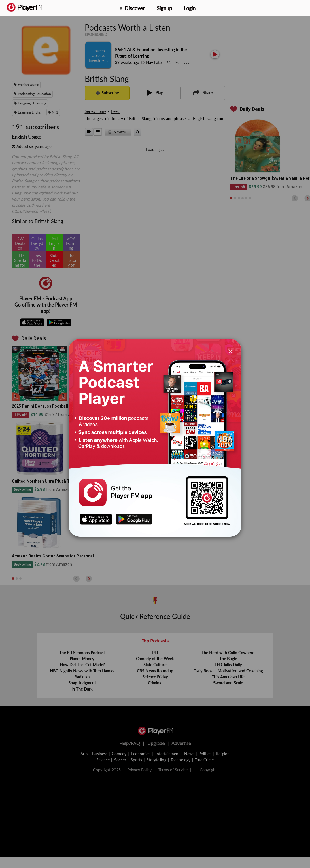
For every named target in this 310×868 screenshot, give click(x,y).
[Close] (230, 351)
